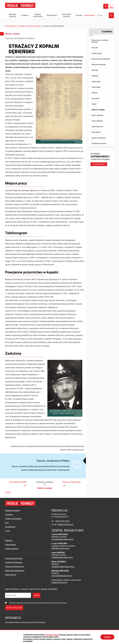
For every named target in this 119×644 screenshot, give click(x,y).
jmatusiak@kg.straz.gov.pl (62, 539)
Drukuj (8, 492)
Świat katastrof (97, 127)
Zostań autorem (12, 549)
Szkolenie (95, 76)
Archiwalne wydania (99, 143)
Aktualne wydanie (12, 510)
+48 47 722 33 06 (62, 521)
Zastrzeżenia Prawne (14, 558)
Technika (95, 70)
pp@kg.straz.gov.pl (65, 524)
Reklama (9, 541)
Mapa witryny (11, 575)
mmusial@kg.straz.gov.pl (62, 576)
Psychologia (96, 87)
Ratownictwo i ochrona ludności (100, 41)
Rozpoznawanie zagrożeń (101, 59)
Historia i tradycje (34, 26)
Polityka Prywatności (14, 562)
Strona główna (10, 26)
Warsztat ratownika (99, 65)
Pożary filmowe (97, 121)
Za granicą (95, 98)
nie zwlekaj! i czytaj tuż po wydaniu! (101, 159)
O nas (8, 531)
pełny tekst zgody (14, 608)
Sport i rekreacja (97, 115)
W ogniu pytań (97, 53)
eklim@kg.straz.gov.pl (61, 548)
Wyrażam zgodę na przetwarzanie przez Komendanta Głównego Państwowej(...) (39, 603)
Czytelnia (22, 26)
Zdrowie (94, 93)
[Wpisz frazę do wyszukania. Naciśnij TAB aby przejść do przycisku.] (105, 15)
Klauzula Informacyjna (15, 566)
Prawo (94, 104)
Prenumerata (11, 545)
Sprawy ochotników (99, 138)
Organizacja (96, 82)
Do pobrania (10, 527)
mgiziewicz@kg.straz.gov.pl (63, 567)
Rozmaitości (96, 132)
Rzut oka (95, 48)
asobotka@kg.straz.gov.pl (62, 557)
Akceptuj (107, 637)
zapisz (37, 595)
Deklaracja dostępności (15, 571)
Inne (7, 523)
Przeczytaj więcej (52, 635)
